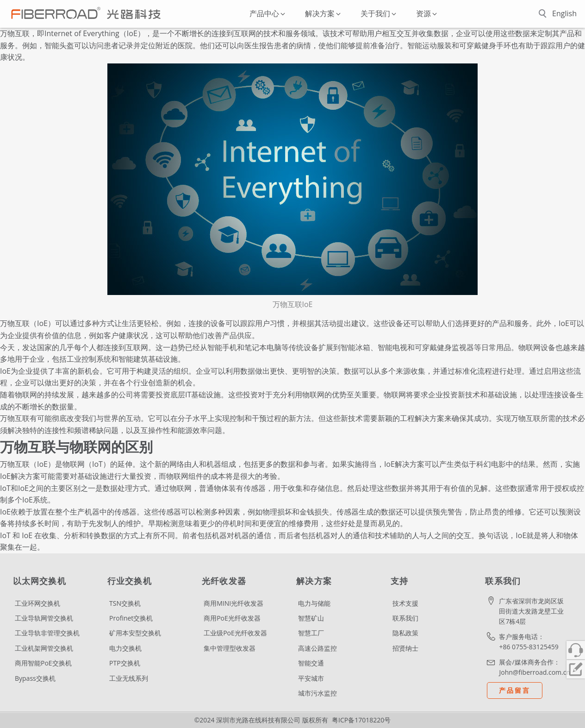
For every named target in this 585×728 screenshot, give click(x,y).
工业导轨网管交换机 (44, 618)
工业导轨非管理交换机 (47, 633)
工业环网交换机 (37, 603)
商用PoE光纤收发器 (232, 618)
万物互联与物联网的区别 (76, 447)
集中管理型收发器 (230, 648)
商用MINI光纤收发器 (233, 603)
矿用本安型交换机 (135, 633)
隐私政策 (405, 633)
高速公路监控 (317, 648)
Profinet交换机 (131, 618)
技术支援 (405, 603)
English (564, 13)
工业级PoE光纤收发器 (235, 633)
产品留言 (514, 690)
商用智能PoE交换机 (43, 663)
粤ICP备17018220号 (361, 720)
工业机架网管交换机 (44, 648)
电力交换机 (125, 648)
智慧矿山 (311, 618)
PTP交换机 (125, 663)
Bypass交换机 (35, 678)
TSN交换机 (125, 603)
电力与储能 (314, 603)
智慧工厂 (311, 633)
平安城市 (311, 678)
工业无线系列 (129, 678)
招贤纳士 (405, 648)
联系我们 (405, 618)
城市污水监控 (317, 693)
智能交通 (311, 663)
